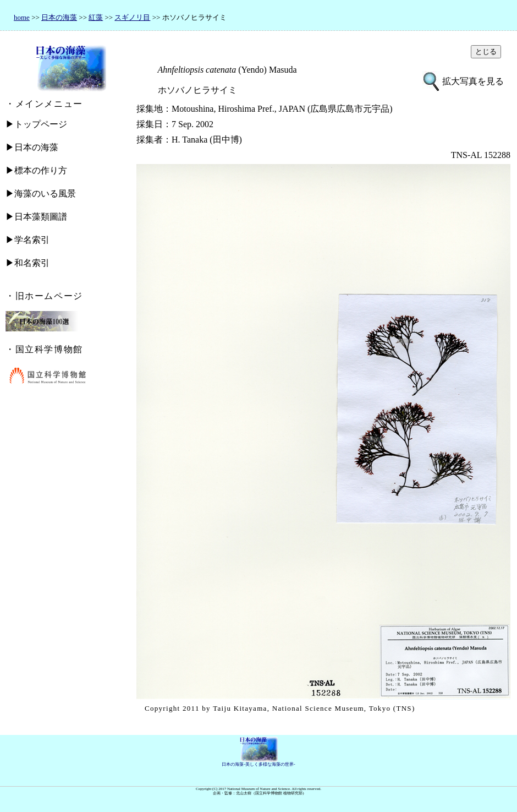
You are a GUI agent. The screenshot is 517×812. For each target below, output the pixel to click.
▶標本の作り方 (36, 170)
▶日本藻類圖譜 (36, 217)
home (22, 17)
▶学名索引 (28, 240)
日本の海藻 (59, 17)
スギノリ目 (132, 17)
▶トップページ (36, 124)
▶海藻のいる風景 (41, 194)
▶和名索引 (28, 263)
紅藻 (96, 17)
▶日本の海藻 (32, 147)
